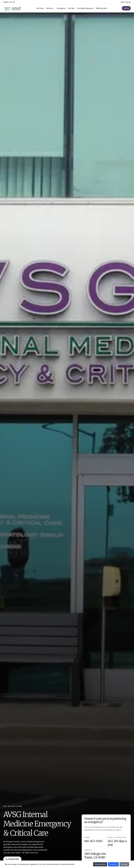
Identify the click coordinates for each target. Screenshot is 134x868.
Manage (124, 864)
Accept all (113, 864)
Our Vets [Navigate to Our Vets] (71, 8)
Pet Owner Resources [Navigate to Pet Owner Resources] (85, 8)
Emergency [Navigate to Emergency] (61, 8)
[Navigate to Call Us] (126, 8)
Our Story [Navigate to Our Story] (40, 8)
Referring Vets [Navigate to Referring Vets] (101, 8)
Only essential (100, 864)
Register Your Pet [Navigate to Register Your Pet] (9, 2)
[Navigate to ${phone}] (12, 859)
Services (50, 8)
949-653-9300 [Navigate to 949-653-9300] (93, 841)
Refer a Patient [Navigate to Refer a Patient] (126, 2)
